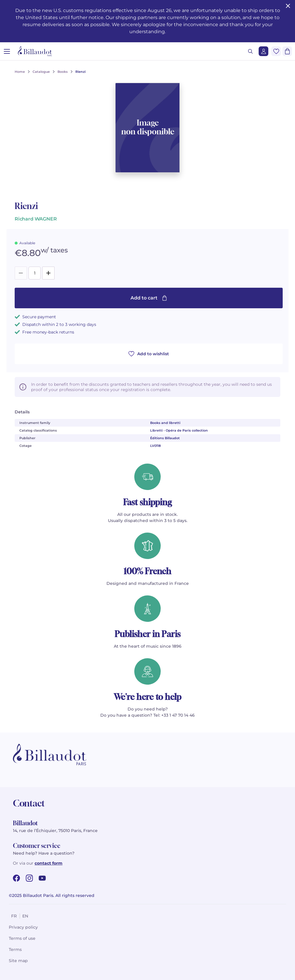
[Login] (263, 51)
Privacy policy (23, 927)
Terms (15, 949)
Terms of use (22, 938)
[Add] (48, 273)
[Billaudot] (35, 51)
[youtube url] (42, 878)
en (25, 916)
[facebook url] (16, 878)
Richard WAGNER (36, 219)
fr (14, 916)
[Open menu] (7, 51)
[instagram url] (29, 878)
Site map (18, 961)
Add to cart (149, 298)
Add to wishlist (149, 354)
